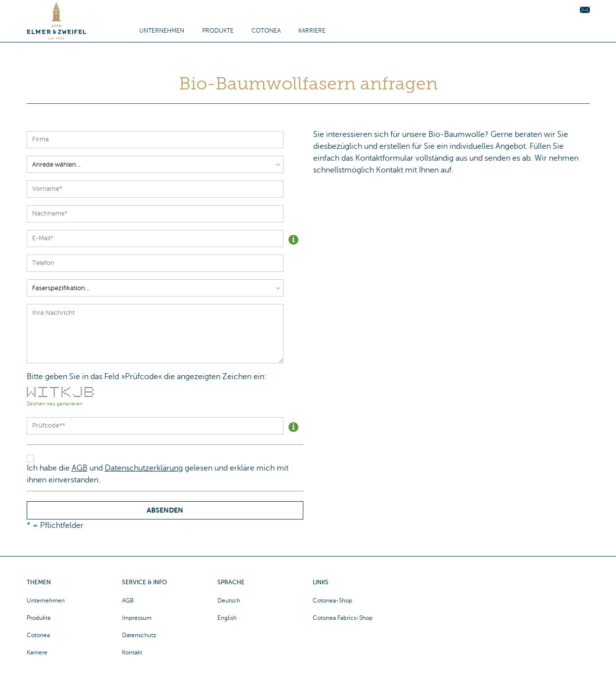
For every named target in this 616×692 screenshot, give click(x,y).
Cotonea (266, 31)
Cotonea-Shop (332, 601)
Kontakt (132, 652)
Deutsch (229, 601)
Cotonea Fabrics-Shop (343, 618)
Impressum (137, 618)
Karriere (312, 31)
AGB (80, 468)
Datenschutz (139, 635)
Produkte (218, 31)
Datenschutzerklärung (144, 468)
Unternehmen (162, 31)
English (227, 618)
